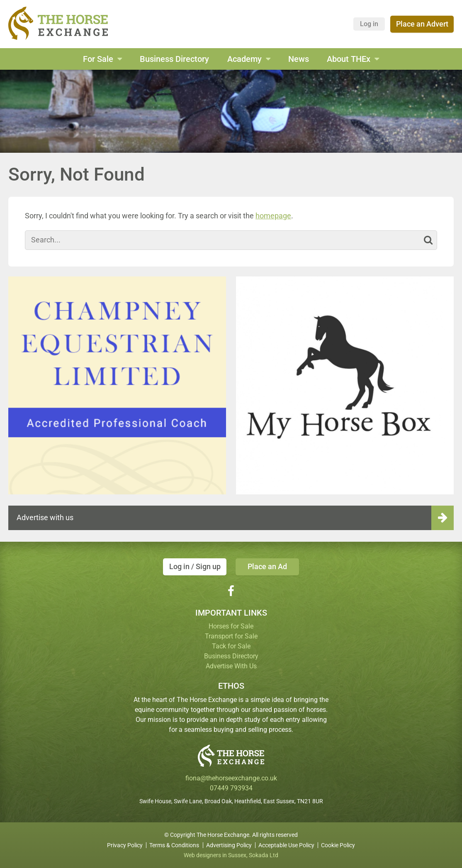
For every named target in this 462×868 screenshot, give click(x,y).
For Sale (98, 59)
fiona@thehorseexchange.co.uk (231, 778)
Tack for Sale (231, 646)
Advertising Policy (229, 845)
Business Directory (174, 59)
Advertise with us (45, 517)
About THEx (349, 59)
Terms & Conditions (174, 845)
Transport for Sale (231, 636)
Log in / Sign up (195, 566)
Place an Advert (422, 24)
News (299, 59)
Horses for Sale (231, 626)
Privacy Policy (125, 845)
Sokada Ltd (264, 855)
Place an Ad (267, 566)
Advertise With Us (231, 666)
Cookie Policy (338, 845)
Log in (369, 24)
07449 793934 (231, 788)
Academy (244, 59)
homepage (273, 216)
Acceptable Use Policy (286, 845)
